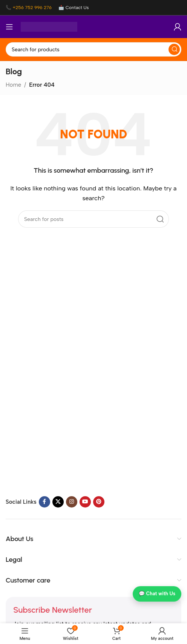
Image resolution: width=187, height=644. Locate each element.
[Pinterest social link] (99, 502)
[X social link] (58, 502)
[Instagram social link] (72, 502)
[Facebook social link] (44, 502)
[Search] (93, 49)
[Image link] (53, 441)
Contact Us (77, 8)
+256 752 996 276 (32, 8)
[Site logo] (49, 26)
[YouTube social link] (85, 502)
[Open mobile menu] (9, 27)
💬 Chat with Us (157, 594)
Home (13, 85)
